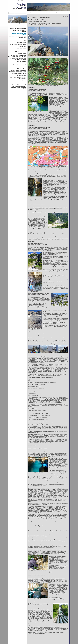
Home (29, 13)
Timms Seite (43, 13)
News (63, 13)
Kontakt (20, 1)
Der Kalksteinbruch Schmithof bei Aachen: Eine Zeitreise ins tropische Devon (18, 88)
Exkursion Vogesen (22, 54)
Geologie (33, 13)
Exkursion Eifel (23, 41)
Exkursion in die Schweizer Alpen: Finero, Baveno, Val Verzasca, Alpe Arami (17, 56)
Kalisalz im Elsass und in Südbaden (18, 83)
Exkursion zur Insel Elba (21, 48)
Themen (54, 13)
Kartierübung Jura (22, 50)
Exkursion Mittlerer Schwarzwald (19, 85)
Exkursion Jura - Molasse (21, 52)
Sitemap (24, 1)
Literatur (59, 13)
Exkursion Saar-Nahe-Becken (20, 39)
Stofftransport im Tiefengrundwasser (18, 29)
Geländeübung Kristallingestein (19, 74)
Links (66, 13)
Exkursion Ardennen (22, 43)
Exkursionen (49, 13)
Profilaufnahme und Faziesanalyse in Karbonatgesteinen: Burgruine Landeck (18, 71)
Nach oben (30, 639)
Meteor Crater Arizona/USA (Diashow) (18, 45)
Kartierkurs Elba (23, 46)
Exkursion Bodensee (22, 69)
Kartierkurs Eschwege (21, 61)
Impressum (15, 1)
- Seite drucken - (65, 16)
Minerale (37, 13)
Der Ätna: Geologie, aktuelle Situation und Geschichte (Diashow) (18, 59)
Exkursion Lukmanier (22, 63)
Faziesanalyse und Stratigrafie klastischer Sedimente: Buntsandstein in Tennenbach (17, 66)
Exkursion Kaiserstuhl (21, 75)
